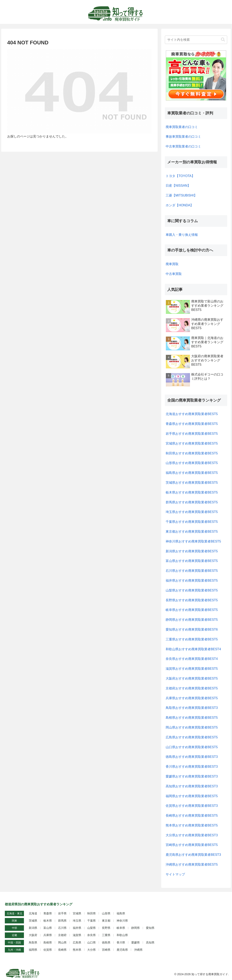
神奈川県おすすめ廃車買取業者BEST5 (193, 541)
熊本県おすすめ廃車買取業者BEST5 (192, 825)
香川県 (121, 942)
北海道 (33, 913)
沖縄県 (138, 950)
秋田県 (91, 913)
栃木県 (48, 921)
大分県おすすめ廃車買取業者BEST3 (192, 835)
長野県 (106, 928)
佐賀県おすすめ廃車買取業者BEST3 (192, 806)
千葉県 (91, 921)
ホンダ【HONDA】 (180, 205)
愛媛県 (136, 942)
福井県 (77, 928)
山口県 (91, 942)
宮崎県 (106, 950)
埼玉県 (77, 921)
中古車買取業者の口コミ (183, 146)
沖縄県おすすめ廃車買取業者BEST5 (192, 864)
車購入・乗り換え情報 (182, 235)
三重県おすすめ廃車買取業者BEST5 (192, 639)
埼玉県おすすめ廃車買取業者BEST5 (192, 512)
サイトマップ (175, 874)
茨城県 (33, 921)
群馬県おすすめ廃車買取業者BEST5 (192, 502)
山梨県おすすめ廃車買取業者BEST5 (192, 590)
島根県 (48, 942)
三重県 (106, 935)
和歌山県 (122, 935)
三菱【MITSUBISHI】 (181, 195)
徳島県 (106, 942)
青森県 (48, 913)
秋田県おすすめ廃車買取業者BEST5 (192, 453)
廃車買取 (172, 264)
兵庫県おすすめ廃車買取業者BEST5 (192, 698)
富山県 (48, 928)
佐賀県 (48, 950)
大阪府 (33, 935)
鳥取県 (33, 942)
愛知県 (150, 928)
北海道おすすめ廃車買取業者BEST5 (192, 414)
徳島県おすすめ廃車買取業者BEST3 (192, 757)
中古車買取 (174, 274)
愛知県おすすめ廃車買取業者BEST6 (192, 629)
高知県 (150, 942)
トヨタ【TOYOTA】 (180, 176)
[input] (196, 40)
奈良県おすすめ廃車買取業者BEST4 (192, 659)
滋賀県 (77, 935)
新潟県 (33, 928)
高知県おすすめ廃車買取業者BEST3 (192, 786)
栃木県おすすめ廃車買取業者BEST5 (192, 492)
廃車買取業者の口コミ (182, 127)
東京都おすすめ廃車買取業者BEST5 (192, 532)
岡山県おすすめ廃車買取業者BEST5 (192, 727)
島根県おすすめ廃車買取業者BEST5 (192, 718)
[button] (223, 40)
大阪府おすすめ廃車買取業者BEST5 (192, 678)
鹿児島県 (122, 950)
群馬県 (62, 921)
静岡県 (136, 928)
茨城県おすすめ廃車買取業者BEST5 (192, 483)
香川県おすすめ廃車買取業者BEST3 (192, 767)
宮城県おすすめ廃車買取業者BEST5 (192, 443)
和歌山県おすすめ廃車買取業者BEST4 (193, 649)
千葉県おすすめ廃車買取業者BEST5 (192, 522)
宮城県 (77, 913)
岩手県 (62, 913)
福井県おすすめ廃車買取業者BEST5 (192, 581)
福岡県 (33, 950)
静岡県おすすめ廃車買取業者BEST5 (192, 620)
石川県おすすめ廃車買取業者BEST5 (192, 571)
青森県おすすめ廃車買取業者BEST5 (192, 424)
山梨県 (91, 928)
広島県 (77, 942)
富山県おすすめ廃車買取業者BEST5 (192, 561)
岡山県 (62, 942)
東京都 (106, 921)
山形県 (106, 913)
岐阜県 (121, 928)
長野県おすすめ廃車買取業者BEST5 (192, 600)
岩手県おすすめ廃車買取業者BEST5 (192, 434)
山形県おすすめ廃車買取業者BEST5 (192, 463)
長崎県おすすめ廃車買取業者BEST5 (192, 816)
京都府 (62, 935)
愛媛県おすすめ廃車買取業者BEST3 (192, 776)
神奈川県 (122, 921)
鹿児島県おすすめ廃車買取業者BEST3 (193, 855)
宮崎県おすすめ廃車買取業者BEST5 (192, 845)
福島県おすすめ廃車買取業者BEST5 (192, 473)
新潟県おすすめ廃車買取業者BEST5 (192, 551)
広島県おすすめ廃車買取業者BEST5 (192, 737)
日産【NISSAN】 (178, 186)
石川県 (62, 928)
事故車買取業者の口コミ (183, 137)
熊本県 (77, 950)
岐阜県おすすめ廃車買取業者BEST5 (192, 610)
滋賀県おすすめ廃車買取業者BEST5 (192, 669)
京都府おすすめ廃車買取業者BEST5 (192, 688)
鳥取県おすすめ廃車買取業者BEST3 (192, 708)
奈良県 (91, 935)
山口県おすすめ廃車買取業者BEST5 (192, 747)
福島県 (121, 913)
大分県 (91, 950)
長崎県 (62, 950)
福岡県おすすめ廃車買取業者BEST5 (192, 796)
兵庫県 (48, 935)
